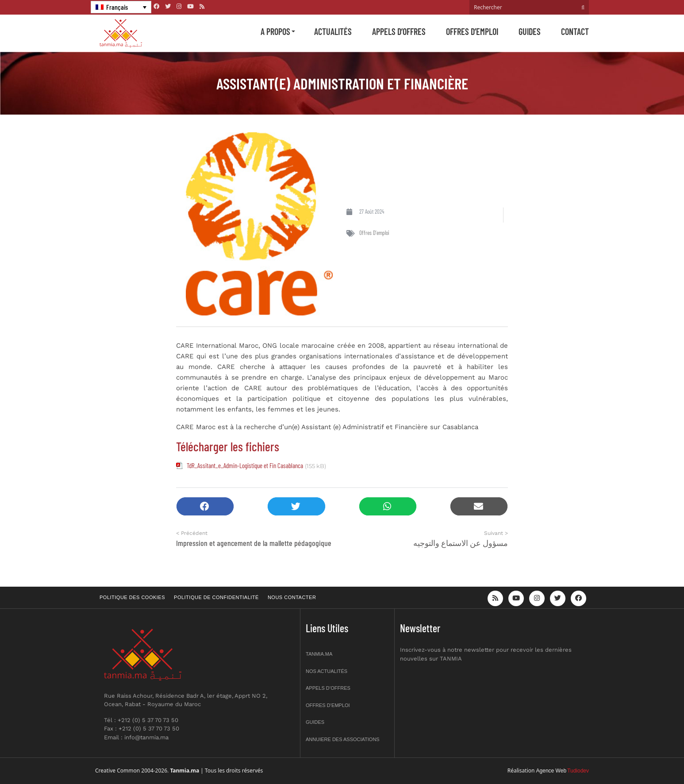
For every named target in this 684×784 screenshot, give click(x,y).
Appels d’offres (399, 31)
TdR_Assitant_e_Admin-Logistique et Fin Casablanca (245, 465)
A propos (275, 31)
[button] (205, 506)
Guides (530, 31)
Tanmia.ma (319, 654)
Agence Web (551, 771)
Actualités (333, 31)
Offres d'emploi (374, 233)
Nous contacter (292, 597)
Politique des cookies (132, 597)
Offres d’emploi (472, 31)
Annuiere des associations (343, 739)
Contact (575, 31)
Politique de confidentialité (216, 597)
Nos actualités (327, 671)
